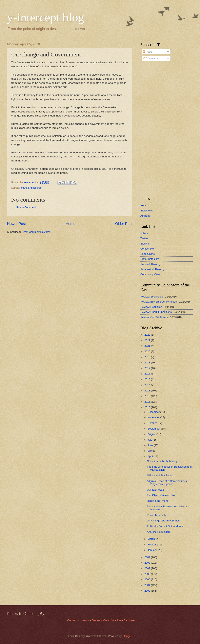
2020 (148, 351)
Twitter (144, 238)
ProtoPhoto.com (150, 259)
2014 (148, 385)
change (25, 188)
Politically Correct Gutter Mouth (165, 526)
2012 (148, 396)
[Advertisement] (153, 129)
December (154, 412)
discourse (36, 188)
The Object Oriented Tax (161, 495)
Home (71, 224)
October (152, 423)
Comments (151, 58)
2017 (148, 368)
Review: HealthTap (151, 307)
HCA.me (70, 620)
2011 (148, 402)
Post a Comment (26, 207)
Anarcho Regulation (158, 532)
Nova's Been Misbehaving (162, 461)
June (151, 445)
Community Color (150, 274)
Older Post (124, 224)
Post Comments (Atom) (37, 232)
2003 (148, 591)
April (150, 456)
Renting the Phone (158, 501)
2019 (148, 357)
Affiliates (145, 216)
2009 (148, 557)
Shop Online (148, 254)
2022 (148, 340)
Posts (147, 52)
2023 (148, 335)
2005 (148, 579)
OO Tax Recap (155, 490)
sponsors (84, 620)
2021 (148, 346)
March (151, 539)
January (152, 550)
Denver (96, 620)
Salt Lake (129, 620)
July (150, 440)
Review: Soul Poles (152, 297)
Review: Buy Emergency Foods (159, 302)
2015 (148, 379)
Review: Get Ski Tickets (154, 317)
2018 (148, 363)
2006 (148, 574)
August (152, 434)
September (154, 429)
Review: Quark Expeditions (156, 312)
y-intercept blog (46, 17)
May (150, 451)
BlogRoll (145, 244)
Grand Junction (112, 620)
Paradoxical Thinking (152, 269)
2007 (148, 568)
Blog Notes (147, 211)
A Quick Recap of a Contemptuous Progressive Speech (167, 483)
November (154, 417)
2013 (148, 391)
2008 (148, 563)
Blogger (127, 636)
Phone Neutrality (156, 515)
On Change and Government (164, 521)
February (153, 545)
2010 (148, 407)
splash (144, 233)
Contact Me (147, 249)
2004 (148, 585)
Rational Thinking (150, 264)
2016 (148, 374)
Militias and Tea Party (159, 475)
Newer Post (16, 224)
